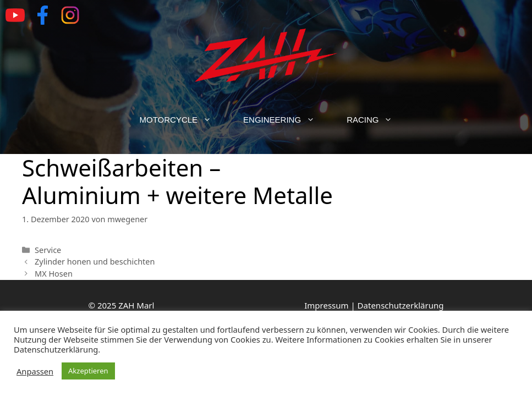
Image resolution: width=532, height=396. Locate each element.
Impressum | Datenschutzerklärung (374, 305)
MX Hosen (54, 274)
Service (48, 250)
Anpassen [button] (35, 371)
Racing (377, 120)
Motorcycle (184, 120)
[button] (212, 120)
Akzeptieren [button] (88, 371)
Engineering (287, 120)
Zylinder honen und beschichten (95, 262)
